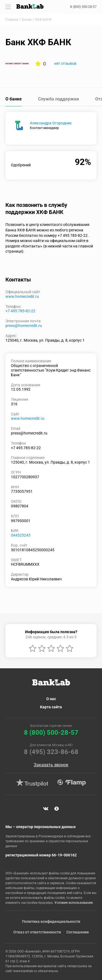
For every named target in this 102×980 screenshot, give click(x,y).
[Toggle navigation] (8, 7)
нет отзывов (65, 63)
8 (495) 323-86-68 (51, 752)
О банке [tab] (14, 99)
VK (46, 809)
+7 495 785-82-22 (20, 311)
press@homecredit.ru (24, 326)
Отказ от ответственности (37, 932)
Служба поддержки (58, 99)
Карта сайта (51, 707)
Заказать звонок (51, 765)
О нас (51, 699)
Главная (12, 20)
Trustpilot (32, 783)
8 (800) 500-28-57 (83, 7)
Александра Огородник (51, 123)
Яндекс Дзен (57, 809)
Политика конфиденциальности (51, 921)
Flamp (72, 783)
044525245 (21, 535)
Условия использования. (74, 903)
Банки (27, 20)
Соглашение (78, 932)
